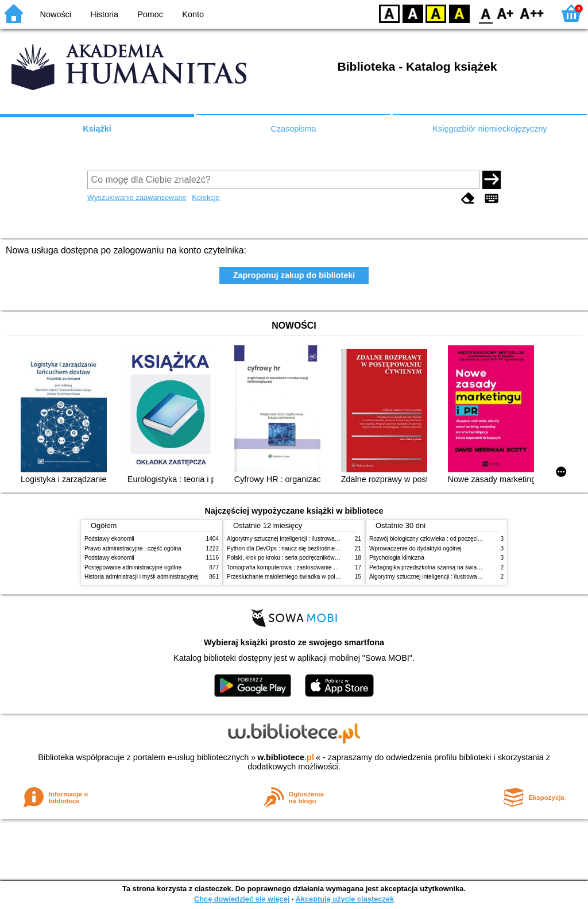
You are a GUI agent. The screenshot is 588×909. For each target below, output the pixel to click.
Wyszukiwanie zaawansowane (137, 197)
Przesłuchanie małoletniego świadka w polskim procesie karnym (309, 577)
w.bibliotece (286, 757)
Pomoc (150, 14)
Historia (104, 14)
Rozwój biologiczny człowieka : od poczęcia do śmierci (439, 539)
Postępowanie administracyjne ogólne (133, 567)
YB (436, 13)
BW (413, 13)
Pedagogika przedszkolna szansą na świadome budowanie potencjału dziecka (470, 567)
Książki (97, 129)
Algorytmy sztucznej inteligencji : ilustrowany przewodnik (299, 539)
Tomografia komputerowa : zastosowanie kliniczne (291, 567)
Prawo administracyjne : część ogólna (133, 548)
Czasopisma (293, 129)
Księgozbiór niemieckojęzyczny (490, 129)
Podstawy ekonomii (109, 539)
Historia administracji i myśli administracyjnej (142, 577)
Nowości (56, 14)
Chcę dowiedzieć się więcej (242, 899)
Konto (193, 14)
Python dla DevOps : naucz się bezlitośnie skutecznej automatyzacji (314, 548)
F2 (532, 13)
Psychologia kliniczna (397, 558)
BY (459, 13)
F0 (486, 13)
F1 (506, 13)
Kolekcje (206, 197)
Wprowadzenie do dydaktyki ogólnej (415, 548)
